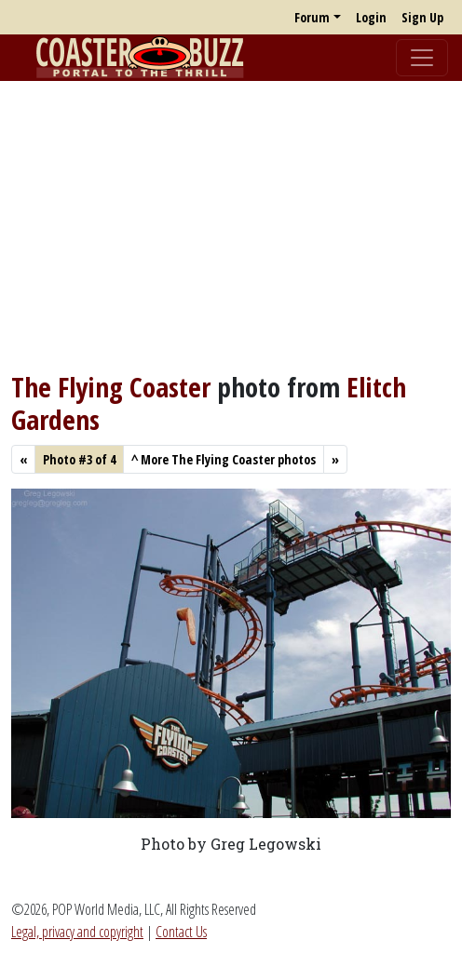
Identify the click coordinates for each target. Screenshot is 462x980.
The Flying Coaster (111, 387)
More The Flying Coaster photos (224, 459)
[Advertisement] (231, 226)
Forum (312, 17)
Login (371, 17)
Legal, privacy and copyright (77, 932)
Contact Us (181, 932)
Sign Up (422, 17)
